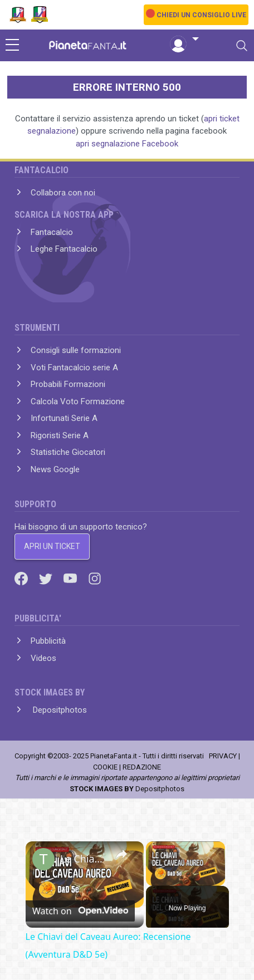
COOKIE (105, 767)
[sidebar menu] (12, 46)
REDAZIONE (142, 767)
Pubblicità (48, 641)
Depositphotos (59, 710)
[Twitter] (47, 578)
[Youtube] (71, 578)
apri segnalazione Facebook (127, 144)
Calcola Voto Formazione (78, 401)
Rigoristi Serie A (60, 435)
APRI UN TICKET (52, 546)
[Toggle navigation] (242, 46)
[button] (184, 40)
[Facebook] (22, 578)
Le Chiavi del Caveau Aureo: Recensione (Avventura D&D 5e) (83, 859)
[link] (43, 859)
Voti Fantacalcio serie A (74, 367)
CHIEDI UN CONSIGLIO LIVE (201, 15)
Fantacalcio (52, 232)
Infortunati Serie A (64, 418)
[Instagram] (95, 578)
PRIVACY (223, 756)
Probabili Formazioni (68, 384)
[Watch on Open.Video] (80, 911)
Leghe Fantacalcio (64, 249)
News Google (55, 469)
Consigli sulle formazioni (76, 350)
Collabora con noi (63, 193)
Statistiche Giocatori (68, 452)
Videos (43, 658)
